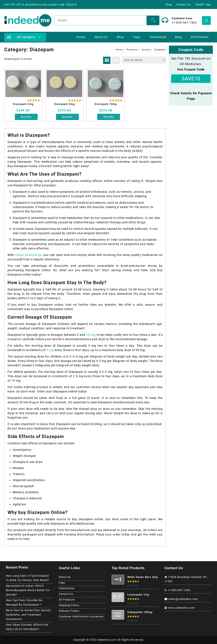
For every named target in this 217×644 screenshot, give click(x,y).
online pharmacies (28, 255)
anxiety (139, 192)
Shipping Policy (69, 605)
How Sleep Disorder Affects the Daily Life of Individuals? (27, 627)
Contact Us (66, 594)
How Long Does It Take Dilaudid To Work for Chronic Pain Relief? (28, 578)
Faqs (62, 583)
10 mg (90, 335)
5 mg (51, 350)
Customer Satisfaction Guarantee (81, 617)
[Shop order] (144, 60)
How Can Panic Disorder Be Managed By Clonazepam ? (24, 602)
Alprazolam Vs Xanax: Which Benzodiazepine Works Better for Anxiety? (28, 590)
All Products (67, 600)
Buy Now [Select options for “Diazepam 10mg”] (109, 117)
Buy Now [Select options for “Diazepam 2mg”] (26, 117)
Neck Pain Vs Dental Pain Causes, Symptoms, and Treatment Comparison (29, 615)
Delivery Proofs (69, 611)
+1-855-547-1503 (184, 23)
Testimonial (67, 588)
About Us (65, 577)
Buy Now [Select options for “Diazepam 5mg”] (67, 117)
